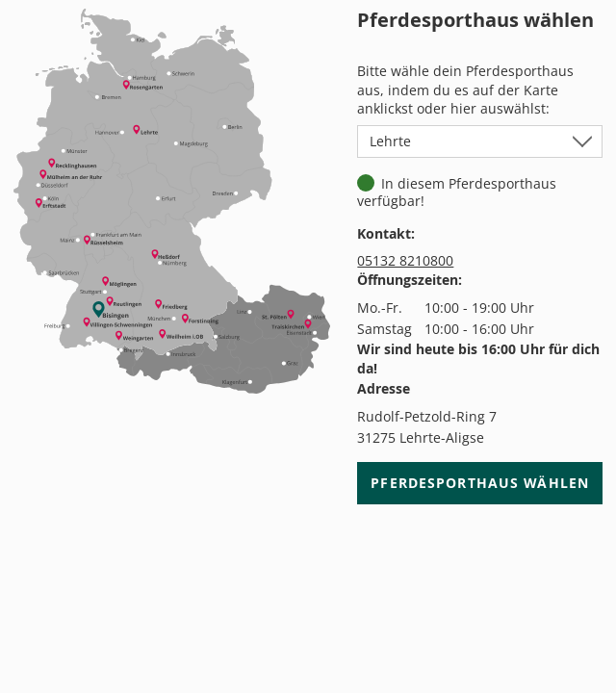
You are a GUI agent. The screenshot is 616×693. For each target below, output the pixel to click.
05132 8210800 (405, 260)
